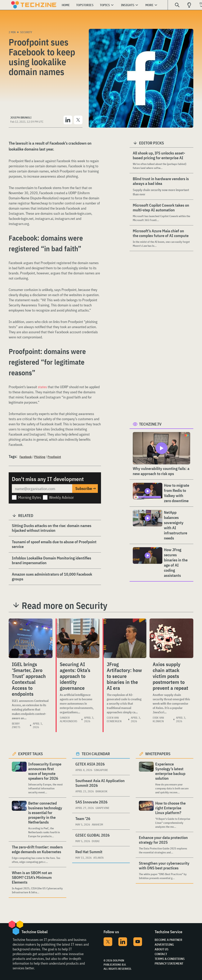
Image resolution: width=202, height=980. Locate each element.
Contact (161, 954)
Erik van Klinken (158, 719)
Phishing (40, 457)
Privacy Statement (169, 963)
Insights (128, 5)
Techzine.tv (150, 424)
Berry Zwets (16, 725)
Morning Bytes (30, 497)
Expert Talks (30, 754)
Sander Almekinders (69, 719)
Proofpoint (54, 457)
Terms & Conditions (170, 959)
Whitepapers (158, 754)
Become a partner (168, 940)
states (42, 387)
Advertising (164, 944)
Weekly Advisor (62, 497)
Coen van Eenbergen (114, 719)
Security (26, 32)
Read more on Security (65, 605)
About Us (162, 949)
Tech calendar (96, 754)
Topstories (85, 5)
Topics (105, 5)
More (149, 5)
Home (66, 5)
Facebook (26, 457)
